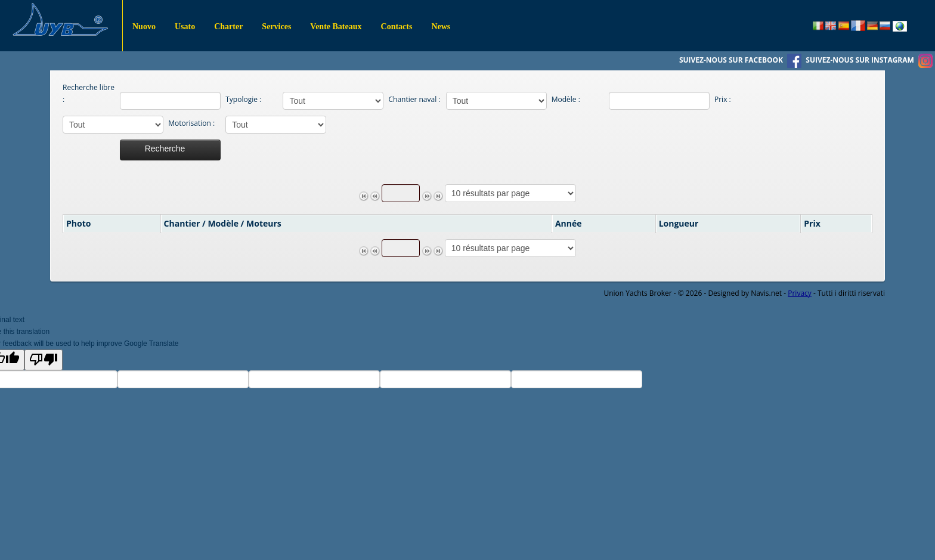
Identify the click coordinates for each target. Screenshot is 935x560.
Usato (185, 27)
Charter (228, 27)
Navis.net (766, 293)
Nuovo (144, 27)
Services (276, 27)
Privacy (800, 293)
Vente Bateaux (336, 27)
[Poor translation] (44, 360)
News (441, 27)
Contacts (397, 27)
